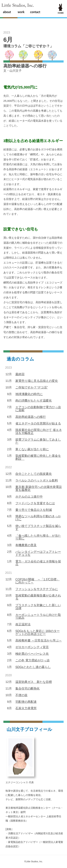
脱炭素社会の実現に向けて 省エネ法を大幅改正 (39, 431)
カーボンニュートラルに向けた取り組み (38, 616)
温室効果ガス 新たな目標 (34, 682)
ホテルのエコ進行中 (29, 497)
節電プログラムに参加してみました (38, 441)
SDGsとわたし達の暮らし (33, 667)
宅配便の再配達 (26, 702)
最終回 (20, 374)
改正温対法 (23, 624)
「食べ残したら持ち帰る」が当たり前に (38, 537)
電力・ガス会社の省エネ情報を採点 (38, 563)
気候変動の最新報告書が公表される (38, 597)
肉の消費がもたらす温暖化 (34, 401)
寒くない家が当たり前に (32, 449)
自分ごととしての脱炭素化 (34, 474)
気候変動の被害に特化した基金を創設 (38, 457)
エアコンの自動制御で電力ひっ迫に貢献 (38, 409)
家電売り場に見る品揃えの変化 (37, 381)
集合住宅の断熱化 (28, 689)
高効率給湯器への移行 (31, 417)
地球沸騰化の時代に (29, 394)
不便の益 (21, 695)
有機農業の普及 (26, 545)
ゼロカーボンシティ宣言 (32, 647)
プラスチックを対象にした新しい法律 (38, 607)
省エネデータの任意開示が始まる (38, 424)
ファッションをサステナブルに (37, 589)
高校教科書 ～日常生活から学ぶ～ (39, 641)
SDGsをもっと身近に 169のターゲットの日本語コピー (37, 633)
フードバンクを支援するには (35, 503)
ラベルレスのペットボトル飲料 (37, 480)
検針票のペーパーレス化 (32, 654)
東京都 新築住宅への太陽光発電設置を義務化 (39, 488)
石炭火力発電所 (26, 708)
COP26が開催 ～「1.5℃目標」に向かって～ (37, 581)
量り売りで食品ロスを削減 (34, 510)
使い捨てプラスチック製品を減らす (38, 528)
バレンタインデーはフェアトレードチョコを (38, 553)
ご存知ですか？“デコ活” (32, 387)
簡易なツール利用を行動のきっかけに (38, 518)
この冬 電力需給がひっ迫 (33, 660)
